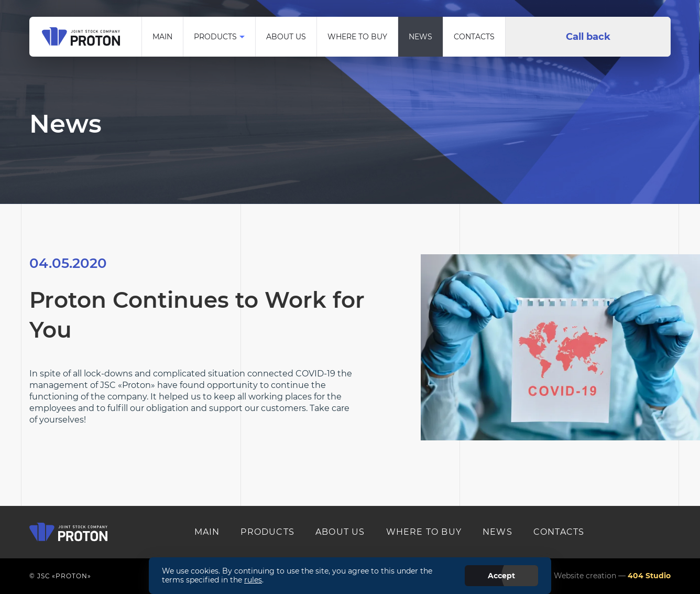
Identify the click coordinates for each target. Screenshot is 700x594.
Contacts (474, 37)
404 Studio (649, 576)
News (420, 37)
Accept (501, 576)
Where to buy (357, 37)
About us (286, 37)
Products (215, 37)
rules (253, 580)
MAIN (207, 532)
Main (162, 37)
